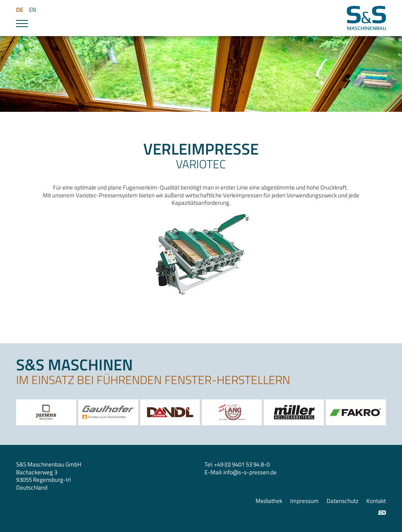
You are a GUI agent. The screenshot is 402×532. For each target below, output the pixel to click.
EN (33, 10)
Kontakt (376, 501)
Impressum (304, 501)
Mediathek (269, 501)
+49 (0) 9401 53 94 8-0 (242, 464)
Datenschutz (343, 501)
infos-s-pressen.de (250, 472)
